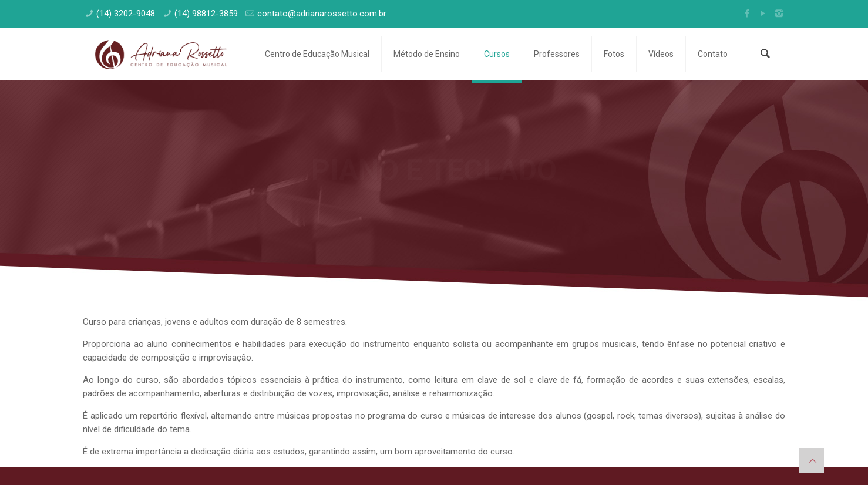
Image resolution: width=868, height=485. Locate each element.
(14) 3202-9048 (126, 14)
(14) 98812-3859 (206, 14)
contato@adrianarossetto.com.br (322, 14)
